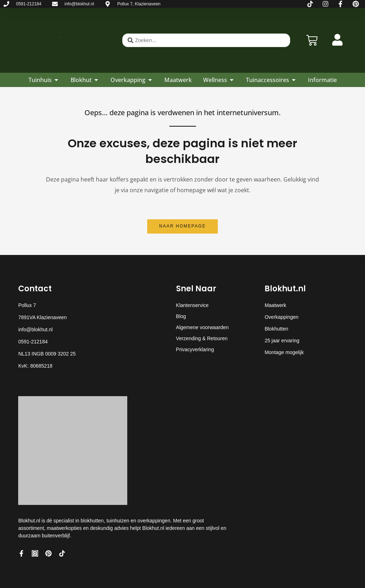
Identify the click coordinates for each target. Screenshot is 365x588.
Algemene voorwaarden (202, 327)
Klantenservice (192, 305)
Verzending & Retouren (202, 338)
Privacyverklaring (195, 349)
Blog (181, 316)
